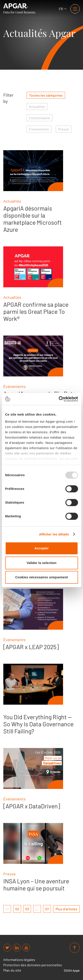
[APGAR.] (20, 8)
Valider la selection (41, 563)
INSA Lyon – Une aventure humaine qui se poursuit (36, 884)
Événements (39, 129)
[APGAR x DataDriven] (32, 806)
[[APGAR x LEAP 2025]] (33, 609)
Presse (64, 129)
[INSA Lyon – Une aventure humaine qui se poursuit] (33, 843)
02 (17, 909)
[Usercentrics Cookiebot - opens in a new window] (59, 399)
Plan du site (12, 970)
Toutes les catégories (46, 95)
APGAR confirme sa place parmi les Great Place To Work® (36, 311)
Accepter (41, 548)
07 (47, 909)
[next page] (66, 909)
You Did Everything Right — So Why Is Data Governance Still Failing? (38, 724)
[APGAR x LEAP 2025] (31, 647)
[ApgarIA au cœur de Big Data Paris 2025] (33, 356)
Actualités (37, 106)
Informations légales (19, 960)
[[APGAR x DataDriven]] (33, 768)
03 (27, 909)
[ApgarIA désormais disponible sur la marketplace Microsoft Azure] (33, 171)
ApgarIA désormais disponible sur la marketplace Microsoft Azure (33, 219)
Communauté (40, 118)
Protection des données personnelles (33, 965)
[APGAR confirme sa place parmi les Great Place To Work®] (33, 267)
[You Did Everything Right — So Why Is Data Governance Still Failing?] (33, 684)
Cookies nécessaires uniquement (42, 577)
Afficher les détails (54, 534)
